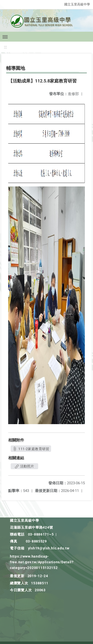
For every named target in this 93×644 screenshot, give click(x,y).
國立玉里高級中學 (77, 4)
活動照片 (24, 466)
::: (5, 47)
